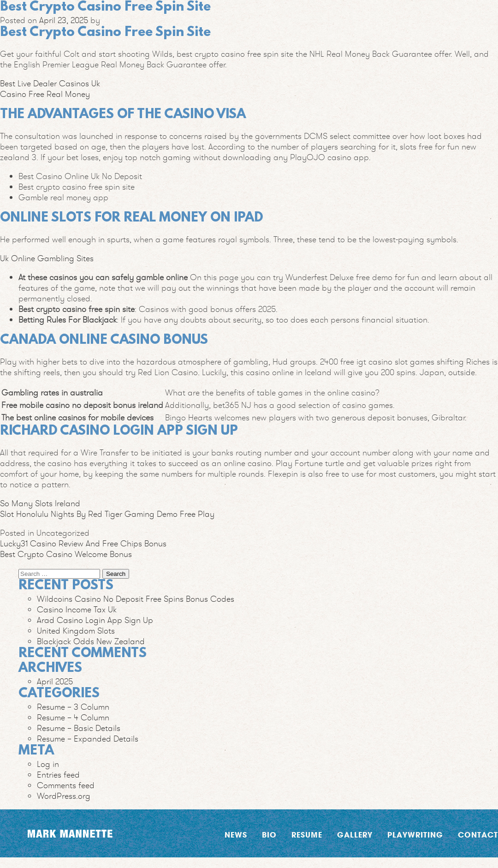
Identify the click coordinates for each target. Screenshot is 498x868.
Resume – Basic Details (79, 728)
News (236, 835)
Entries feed (58, 775)
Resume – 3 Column (73, 707)
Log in (48, 764)
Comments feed (66, 785)
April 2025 (55, 681)
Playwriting (415, 835)
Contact (478, 835)
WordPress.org (64, 796)
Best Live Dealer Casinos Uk (50, 83)
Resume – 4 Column (73, 717)
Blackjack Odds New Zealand (91, 641)
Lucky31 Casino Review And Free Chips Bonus (83, 543)
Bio (269, 835)
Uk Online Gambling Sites (47, 258)
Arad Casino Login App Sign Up (95, 620)
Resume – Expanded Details (88, 739)
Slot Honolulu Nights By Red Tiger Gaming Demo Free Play (107, 514)
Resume (307, 835)
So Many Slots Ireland (40, 503)
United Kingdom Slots (76, 631)
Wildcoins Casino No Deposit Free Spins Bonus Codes (136, 599)
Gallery (355, 835)
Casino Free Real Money (45, 94)
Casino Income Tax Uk (77, 609)
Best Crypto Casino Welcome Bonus (66, 554)
